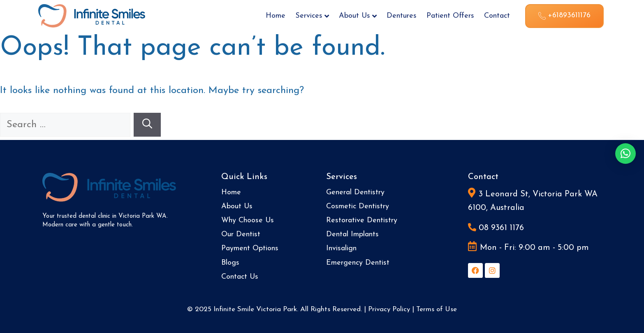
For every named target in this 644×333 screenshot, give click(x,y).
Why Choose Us (248, 220)
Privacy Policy (389, 309)
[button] (625, 154)
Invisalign (341, 248)
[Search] (147, 125)
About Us (358, 16)
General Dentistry (355, 192)
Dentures (402, 16)
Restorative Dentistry (362, 220)
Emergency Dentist (358, 263)
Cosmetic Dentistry (358, 206)
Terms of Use (437, 309)
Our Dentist (241, 234)
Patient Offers (450, 16)
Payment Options (250, 248)
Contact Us (240, 277)
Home (276, 16)
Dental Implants (352, 234)
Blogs (230, 263)
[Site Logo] (92, 15)
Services (312, 16)
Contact (497, 16)
